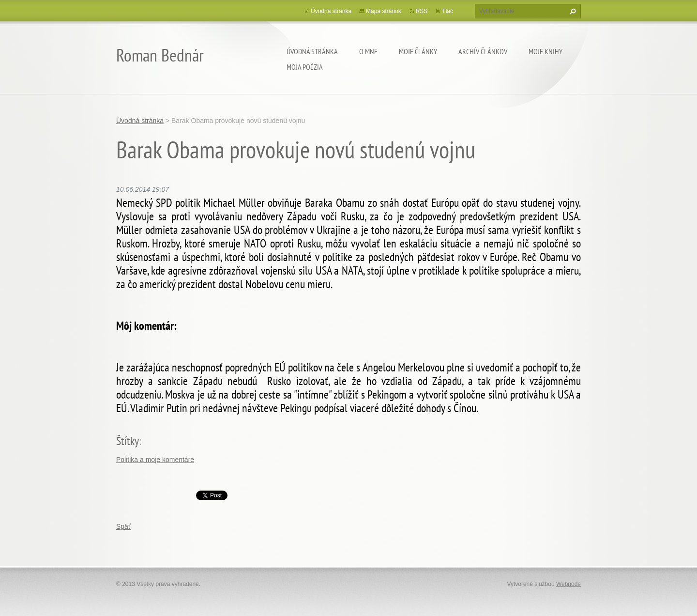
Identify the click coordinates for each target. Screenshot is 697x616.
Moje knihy (545, 51)
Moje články (418, 51)
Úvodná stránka (312, 51)
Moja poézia (305, 67)
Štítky (128, 441)
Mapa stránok (384, 11)
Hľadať (572, 11)
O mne (368, 51)
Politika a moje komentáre (155, 460)
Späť (123, 526)
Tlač (447, 11)
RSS (422, 11)
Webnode (568, 584)
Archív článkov (483, 51)
